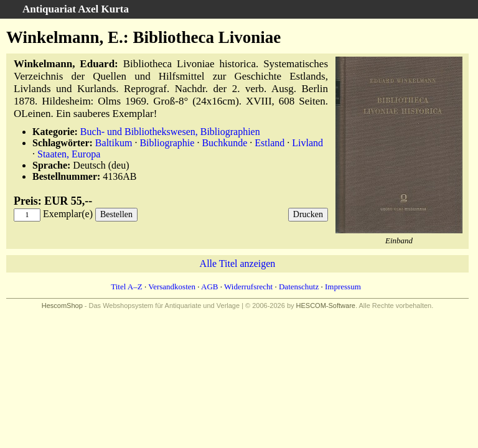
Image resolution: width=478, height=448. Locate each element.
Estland (269, 143)
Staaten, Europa (69, 154)
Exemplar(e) (68, 214)
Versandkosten (172, 287)
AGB (209, 287)
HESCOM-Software (326, 306)
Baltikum (114, 143)
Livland (307, 143)
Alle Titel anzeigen (238, 264)
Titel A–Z (126, 287)
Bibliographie (167, 143)
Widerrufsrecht (248, 287)
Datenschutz (299, 287)
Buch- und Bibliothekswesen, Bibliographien (170, 132)
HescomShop (62, 306)
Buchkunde (224, 143)
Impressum (343, 287)
